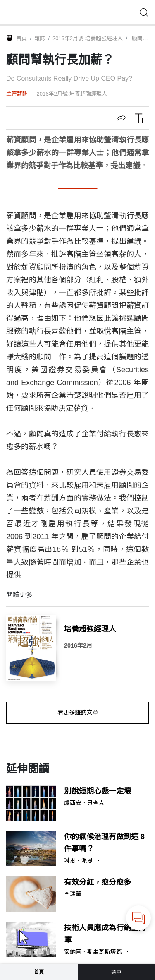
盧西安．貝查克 (84, 803)
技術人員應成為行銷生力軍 (105, 934)
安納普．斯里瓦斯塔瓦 (93, 952)
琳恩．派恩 (79, 861)
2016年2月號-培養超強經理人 (88, 38)
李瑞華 (73, 894)
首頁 (21, 38)
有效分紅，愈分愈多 (98, 882)
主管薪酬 (17, 94)
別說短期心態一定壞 (98, 791)
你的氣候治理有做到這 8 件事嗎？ (104, 843)
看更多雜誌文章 (78, 713)
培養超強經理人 (90, 629)
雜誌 (40, 38)
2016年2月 (78, 645)
